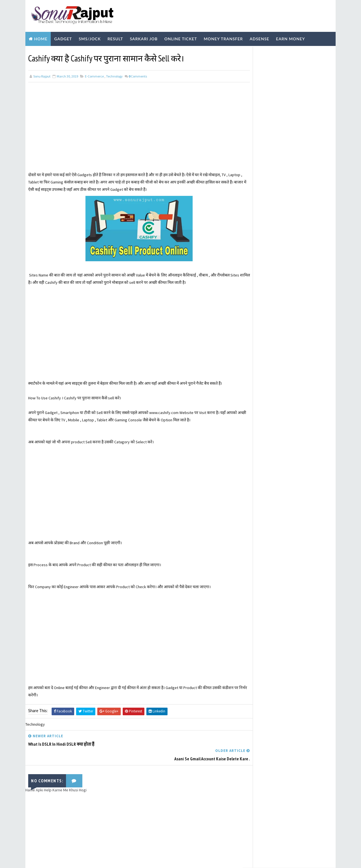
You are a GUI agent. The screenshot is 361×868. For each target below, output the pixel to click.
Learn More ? (259, 172)
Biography (41, 51)
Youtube (108, 51)
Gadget (63, 37)
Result (115, 37)
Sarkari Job (144, 37)
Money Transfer (223, 37)
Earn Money (291, 37)
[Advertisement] (134, 130)
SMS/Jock (90, 37)
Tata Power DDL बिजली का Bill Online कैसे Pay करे (301, 89)
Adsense (259, 37)
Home (41, 37)
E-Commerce (94, 74)
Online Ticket (181, 37)
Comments (138, 74)
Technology (76, 51)
